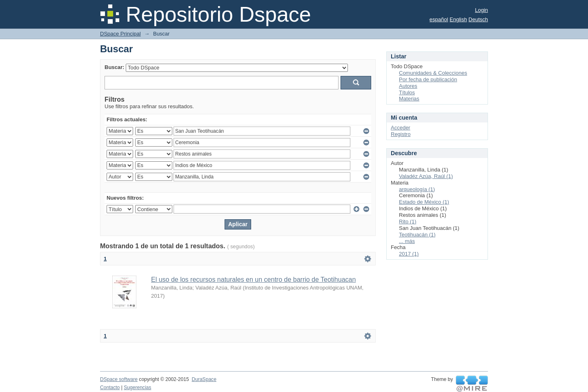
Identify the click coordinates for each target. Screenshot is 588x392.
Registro (401, 134)
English (458, 19)
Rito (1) (408, 222)
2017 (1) (409, 254)
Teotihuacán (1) (417, 235)
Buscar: (114, 67)
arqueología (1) (417, 189)
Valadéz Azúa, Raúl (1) (426, 176)
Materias (409, 99)
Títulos (407, 92)
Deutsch (478, 19)
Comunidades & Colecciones (433, 73)
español (439, 19)
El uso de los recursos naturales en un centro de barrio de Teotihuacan (253, 280)
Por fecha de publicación (428, 79)
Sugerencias (137, 388)
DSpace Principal (120, 34)
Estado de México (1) (424, 202)
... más (407, 241)
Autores (408, 86)
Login (481, 10)
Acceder (401, 128)
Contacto (110, 388)
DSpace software (119, 379)
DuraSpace (204, 379)
